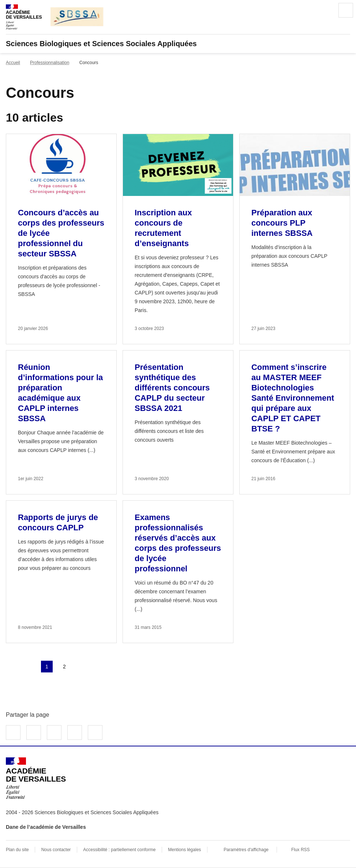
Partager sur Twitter (34, 732)
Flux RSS (301, 850)
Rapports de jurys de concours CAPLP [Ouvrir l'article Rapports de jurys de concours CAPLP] (58, 522)
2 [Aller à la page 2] (64, 667)
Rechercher (325, 10)
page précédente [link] (29, 667)
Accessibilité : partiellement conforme (119, 850)
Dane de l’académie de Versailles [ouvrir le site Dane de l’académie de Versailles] (46, 827)
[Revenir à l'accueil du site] (36, 778)
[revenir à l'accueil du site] (178, 44)
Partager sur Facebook (13, 732)
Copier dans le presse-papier (95, 732)
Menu (346, 10)
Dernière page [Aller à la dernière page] (100, 667)
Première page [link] (12, 667)
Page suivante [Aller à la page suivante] (82, 667)
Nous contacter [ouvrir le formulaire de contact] (56, 850)
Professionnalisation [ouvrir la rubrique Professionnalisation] (50, 63)
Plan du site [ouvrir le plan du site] (17, 850)
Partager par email (75, 732)
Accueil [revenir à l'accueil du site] (13, 63)
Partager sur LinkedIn (54, 732)
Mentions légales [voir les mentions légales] (184, 850)
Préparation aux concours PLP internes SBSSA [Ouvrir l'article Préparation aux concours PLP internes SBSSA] (282, 223)
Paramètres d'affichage (246, 850)
